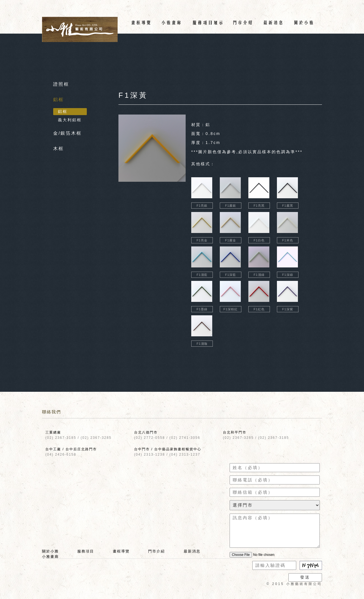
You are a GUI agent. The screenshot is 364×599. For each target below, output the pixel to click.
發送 (305, 577)
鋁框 (59, 100)
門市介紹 (157, 551)
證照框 (61, 84)
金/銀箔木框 (67, 133)
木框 (59, 149)
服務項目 (86, 551)
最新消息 (192, 551)
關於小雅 (50, 551)
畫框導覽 (121, 551)
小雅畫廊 (50, 557)
